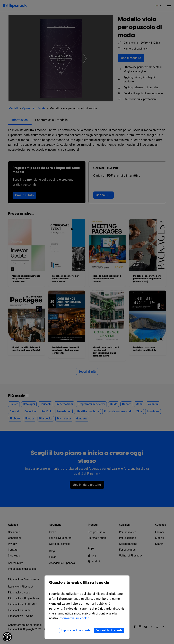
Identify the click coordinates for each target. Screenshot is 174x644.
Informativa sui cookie (74, 618)
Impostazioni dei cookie (76, 630)
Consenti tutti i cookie (109, 630)
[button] (7, 637)
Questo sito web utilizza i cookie (87, 585)
